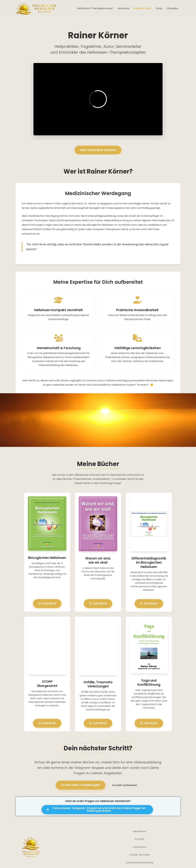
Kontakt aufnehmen (125, 785)
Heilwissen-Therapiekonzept (95, 8)
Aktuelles (172, 8)
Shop (159, 8)
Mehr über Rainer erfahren (98, 150)
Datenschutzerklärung (140, 863)
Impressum (140, 847)
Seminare (123, 8)
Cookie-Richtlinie (140, 855)
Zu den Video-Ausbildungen (81, 785)
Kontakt (140, 839)
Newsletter (140, 831)
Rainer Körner (143, 8)
